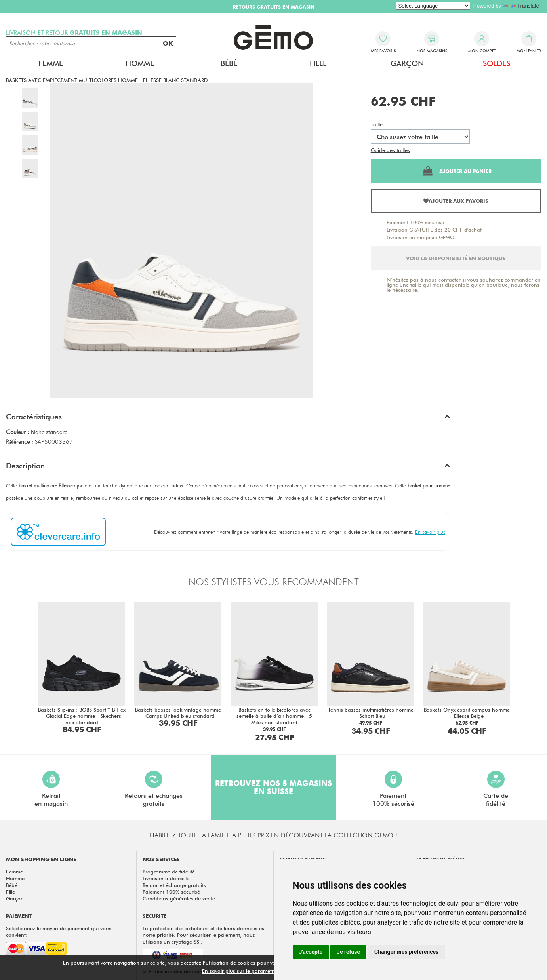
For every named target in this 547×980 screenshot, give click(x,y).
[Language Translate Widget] (433, 6)
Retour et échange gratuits (174, 885)
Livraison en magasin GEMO (420, 237)
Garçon (407, 63)
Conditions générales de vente (179, 898)
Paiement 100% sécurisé (415, 222)
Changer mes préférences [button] (406, 952)
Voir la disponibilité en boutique (456, 258)
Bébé (229, 63)
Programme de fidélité (169, 872)
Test (416, 150)
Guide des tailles (390, 150)
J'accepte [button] (311, 952)
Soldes (496, 63)
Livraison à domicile (166, 878)
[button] (228, 419)
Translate (521, 6)
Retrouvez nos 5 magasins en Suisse (273, 787)
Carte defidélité (496, 789)
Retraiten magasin (51, 789)
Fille (318, 63)
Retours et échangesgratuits (154, 789)
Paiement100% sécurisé (393, 789)
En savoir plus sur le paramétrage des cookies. (258, 971)
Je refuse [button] (348, 952)
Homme (140, 63)
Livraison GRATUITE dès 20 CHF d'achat (434, 230)
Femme (51, 63)
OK (168, 43)
